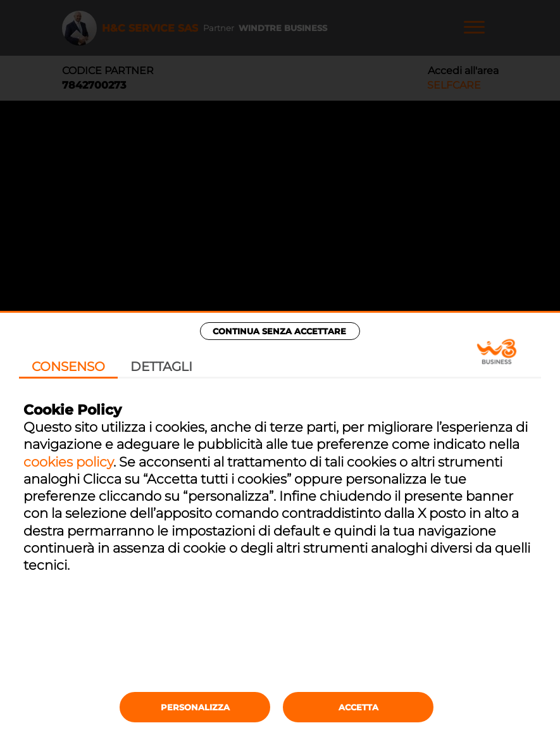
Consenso (68, 367)
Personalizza (195, 707)
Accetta (358, 707)
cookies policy (68, 462)
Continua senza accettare (279, 331)
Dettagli (161, 367)
